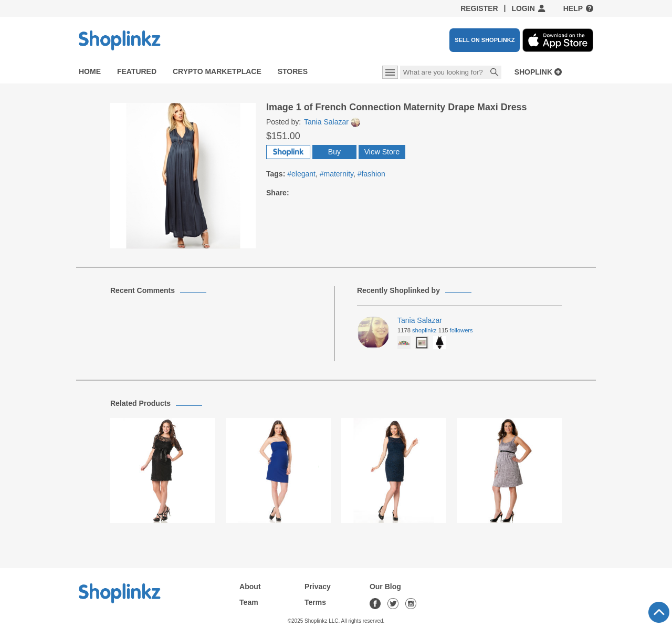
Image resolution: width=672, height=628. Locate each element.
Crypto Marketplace (217, 71)
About (250, 587)
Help (573, 8)
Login (523, 8)
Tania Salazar (332, 122)
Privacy (318, 587)
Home (90, 71)
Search (495, 73)
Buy (334, 152)
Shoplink (533, 72)
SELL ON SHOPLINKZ (485, 40)
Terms (315, 602)
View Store (382, 152)
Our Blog (385, 587)
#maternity (337, 174)
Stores (293, 71)
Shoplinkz (424, 330)
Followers (461, 330)
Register (479, 8)
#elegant (301, 174)
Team (249, 602)
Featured (137, 71)
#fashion (371, 174)
